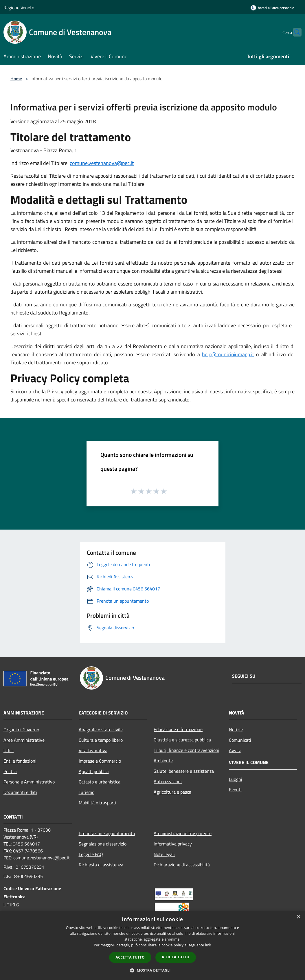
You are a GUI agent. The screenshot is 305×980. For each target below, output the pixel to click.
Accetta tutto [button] (130, 957)
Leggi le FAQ (91, 854)
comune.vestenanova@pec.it (102, 163)
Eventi (235, 790)
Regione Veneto (19, 8)
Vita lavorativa (93, 750)
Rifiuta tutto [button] (176, 957)
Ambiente (163, 761)
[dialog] (152, 945)
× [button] (298, 917)
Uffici (9, 750)
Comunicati (240, 740)
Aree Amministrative (24, 740)
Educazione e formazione (178, 729)
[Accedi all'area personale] (272, 8)
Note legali (164, 854)
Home (16, 79)
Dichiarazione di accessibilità (182, 865)
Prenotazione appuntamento (107, 833)
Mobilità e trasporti (98, 803)
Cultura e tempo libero (101, 740)
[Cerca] (295, 32)
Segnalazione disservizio (103, 844)
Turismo (87, 792)
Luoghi (236, 779)
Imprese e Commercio (100, 761)
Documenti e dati (20, 792)
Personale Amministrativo (29, 782)
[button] (152, 970)
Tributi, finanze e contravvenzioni (187, 750)
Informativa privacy (173, 844)
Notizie (236, 730)
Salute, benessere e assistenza (184, 771)
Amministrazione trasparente (183, 833)
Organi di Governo (21, 730)
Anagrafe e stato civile (101, 730)
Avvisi (235, 750)
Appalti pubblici (94, 771)
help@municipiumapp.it (228, 354)
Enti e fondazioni (20, 761)
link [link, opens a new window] (208, 945)
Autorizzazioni (168, 781)
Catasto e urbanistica (100, 782)
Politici (10, 771)
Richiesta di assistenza (101, 865)
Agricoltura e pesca (172, 792)
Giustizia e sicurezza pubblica (182, 740)
